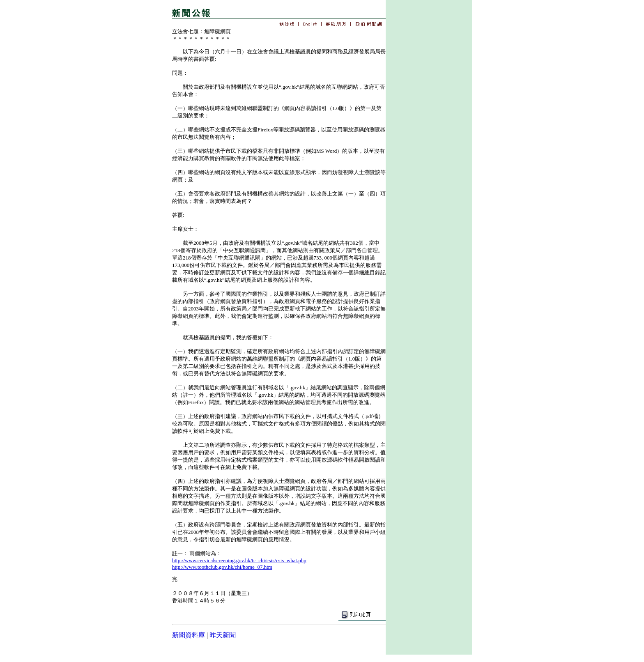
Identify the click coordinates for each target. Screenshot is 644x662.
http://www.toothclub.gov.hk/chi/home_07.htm (222, 567)
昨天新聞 (223, 635)
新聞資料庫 (189, 635)
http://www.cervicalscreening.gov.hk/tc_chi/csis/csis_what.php (239, 560)
